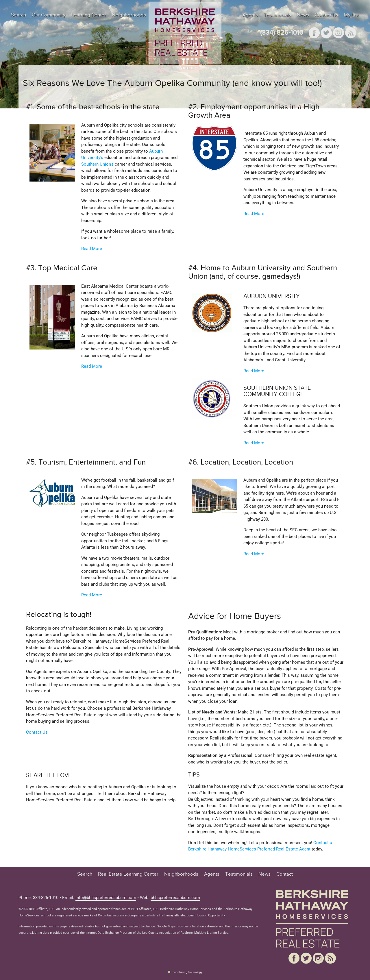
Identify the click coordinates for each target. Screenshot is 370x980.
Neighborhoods (129, 15)
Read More (92, 249)
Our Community (49, 15)
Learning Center (89, 15)
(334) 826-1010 (282, 33)
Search (18, 15)
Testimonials (277, 15)
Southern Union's (97, 164)
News (303, 15)
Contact (285, 874)
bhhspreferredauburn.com (175, 898)
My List (351, 15)
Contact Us (326, 15)
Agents (250, 15)
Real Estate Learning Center (128, 874)
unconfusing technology (187, 972)
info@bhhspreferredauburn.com (106, 898)
